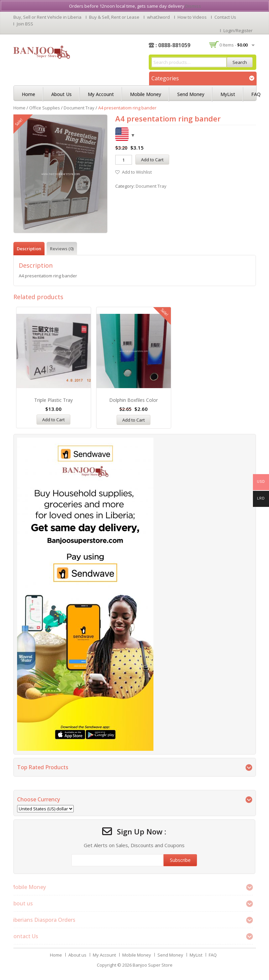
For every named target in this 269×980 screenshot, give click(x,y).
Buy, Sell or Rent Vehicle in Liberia (47, 17)
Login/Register (238, 30)
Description (29, 249)
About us (61, 94)
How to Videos (192, 17)
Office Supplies (45, 108)
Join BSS (25, 24)
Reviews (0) (62, 249)
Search (240, 62)
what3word (158, 17)
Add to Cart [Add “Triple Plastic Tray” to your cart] (53, 420)
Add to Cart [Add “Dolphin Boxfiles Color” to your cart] (133, 420)
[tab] (29, 249)
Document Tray (79, 108)
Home (28, 94)
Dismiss (193, 6)
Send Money (191, 94)
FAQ (256, 94)
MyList (228, 94)
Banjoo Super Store (153, 965)
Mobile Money (146, 94)
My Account (101, 94)
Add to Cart (152, 160)
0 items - (233, 45)
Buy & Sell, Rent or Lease (114, 17)
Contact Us (225, 17)
